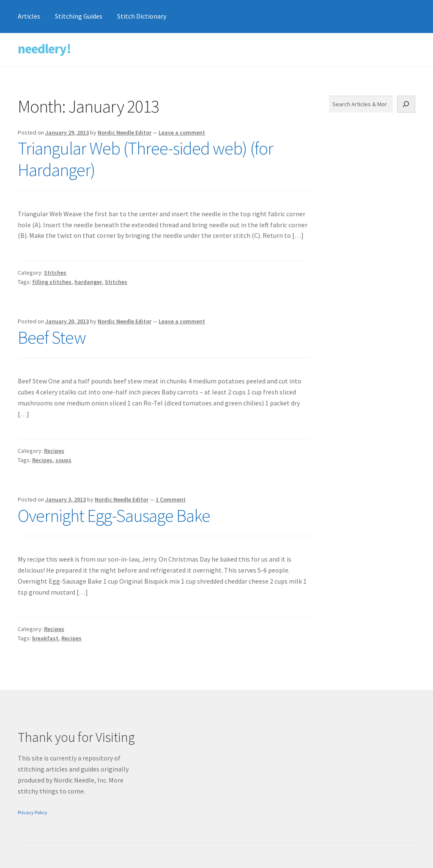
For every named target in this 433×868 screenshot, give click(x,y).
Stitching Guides (79, 16)
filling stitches (52, 282)
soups (63, 460)
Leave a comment (182, 132)
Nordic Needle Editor (125, 132)
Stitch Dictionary (142, 16)
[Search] (406, 104)
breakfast (45, 638)
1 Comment (171, 499)
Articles (29, 16)
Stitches (55, 273)
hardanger (88, 282)
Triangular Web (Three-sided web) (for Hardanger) (145, 159)
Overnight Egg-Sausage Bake (114, 515)
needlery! (44, 49)
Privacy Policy (33, 812)
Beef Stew (52, 337)
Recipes (54, 451)
